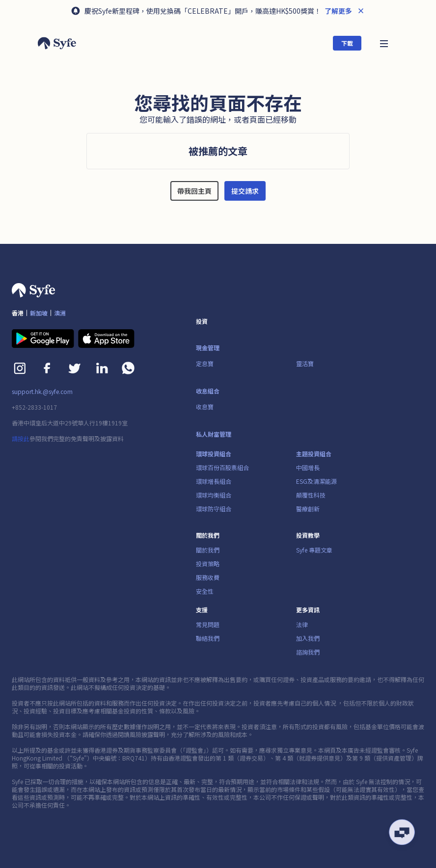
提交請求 (245, 191)
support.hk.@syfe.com (42, 392)
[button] (384, 43)
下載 (347, 43)
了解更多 (338, 11)
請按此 (21, 438)
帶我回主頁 (194, 191)
